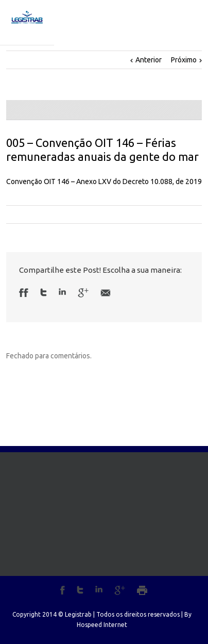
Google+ (120, 590)
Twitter (44, 292)
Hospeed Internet (102, 625)
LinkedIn (62, 292)
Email (106, 293)
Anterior (149, 60)
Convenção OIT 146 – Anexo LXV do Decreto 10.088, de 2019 (104, 181)
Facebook (26, 293)
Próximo (184, 60)
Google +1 (83, 293)
